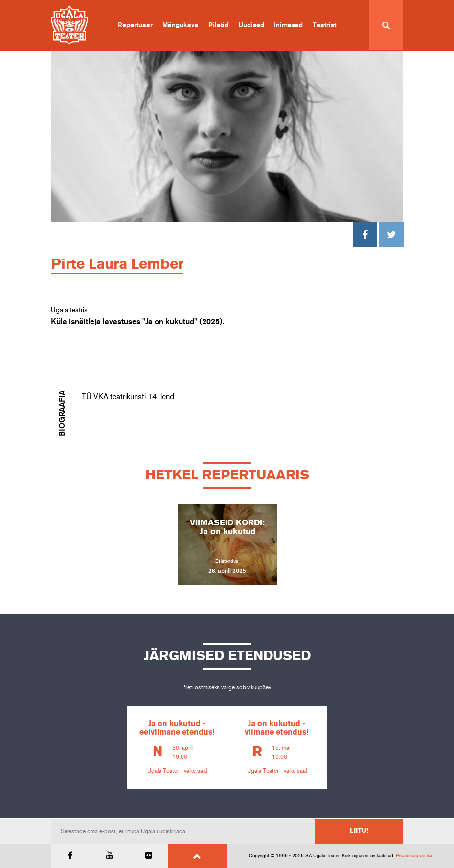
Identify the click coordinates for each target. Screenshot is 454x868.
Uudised (251, 25)
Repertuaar (135, 25)
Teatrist (324, 25)
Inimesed (288, 25)
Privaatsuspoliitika (414, 856)
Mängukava (181, 25)
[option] (227, 544)
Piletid (218, 25)
